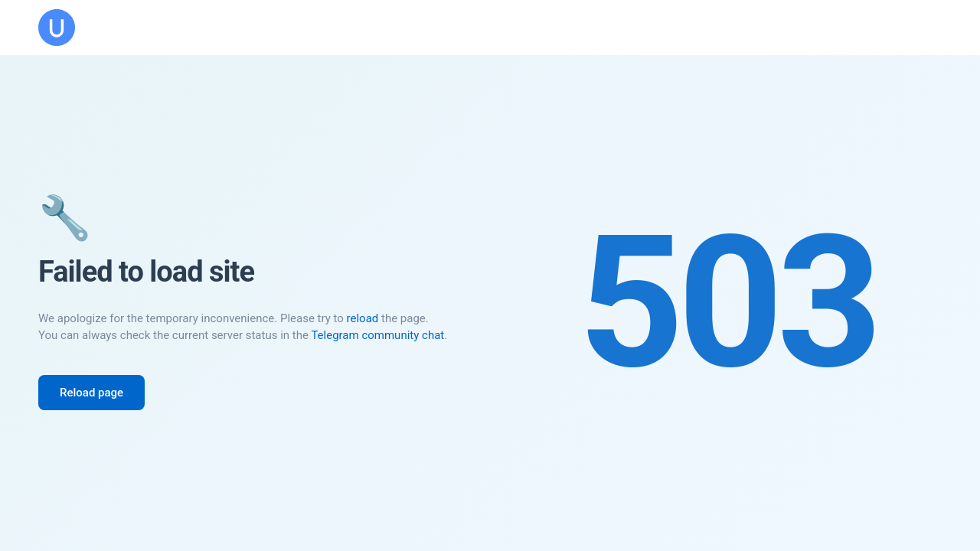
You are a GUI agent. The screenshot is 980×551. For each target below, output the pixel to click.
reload (363, 318)
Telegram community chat (377, 335)
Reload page (91, 393)
